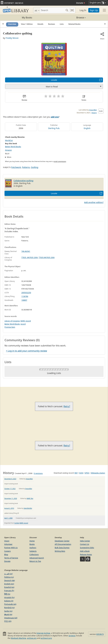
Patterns (26, 167)
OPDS (87, 473)
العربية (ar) (8, 574)
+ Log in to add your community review (26, 351)
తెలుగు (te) (8, 614)
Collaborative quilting (24, 181)
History (94, 113)
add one (55, 117)
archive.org (32, 638)
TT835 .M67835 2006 (30, 258)
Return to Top (35, 561)
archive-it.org (46, 638)
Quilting (35, 167)
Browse (70, 18)
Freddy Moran (12, 38)
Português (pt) (10, 604)
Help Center (85, 541)
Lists (62, 24)
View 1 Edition (27, 24)
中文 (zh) (8, 621)
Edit (101, 111)
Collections (34, 554)
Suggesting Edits (87, 548)
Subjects (33, 551)
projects (72, 636)
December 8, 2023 (10, 479)
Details (40, 24)
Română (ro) (9, 608)
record (23, 324)
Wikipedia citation (98, 473)
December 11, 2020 (11, 498)
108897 (24, 300)
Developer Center (62, 541)
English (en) (9, 584)
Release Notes (86, 554)
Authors (33, 548)
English (87, 128)
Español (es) (9, 587)
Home (32, 541)
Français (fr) (9, 591)
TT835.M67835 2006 (47, 258)
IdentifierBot (28, 508)
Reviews (51, 24)
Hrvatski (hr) (9, 597)
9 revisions (38, 473)
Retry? (67, 406)
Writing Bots (60, 551)
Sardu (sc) (8, 611)
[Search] (52, 10)
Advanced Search (37, 558)
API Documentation (63, 544)
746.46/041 (26, 251)
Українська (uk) (11, 618)
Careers (7, 551)
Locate (54, 80)
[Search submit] (67, 10)
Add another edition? (94, 202)
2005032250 (26, 293)
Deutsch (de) (9, 580)
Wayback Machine (19, 638)
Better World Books (13, 147)
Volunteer (8, 544)
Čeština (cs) (9, 577)
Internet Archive (43, 633)
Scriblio (17, 523)
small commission (60, 161)
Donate (81, 3)
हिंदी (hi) (7, 594)
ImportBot (93, 110)
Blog (6, 554)
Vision (7, 541)
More (9, 157)
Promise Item (10, 327)
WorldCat (9, 140)
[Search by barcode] (72, 10)
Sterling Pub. (54, 128)
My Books (27, 18)
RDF (76, 473)
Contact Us (85, 544)
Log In (83, 10)
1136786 (25, 296)
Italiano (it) (9, 601)
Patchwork (16, 167)
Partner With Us (11, 548)
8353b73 (100, 634)
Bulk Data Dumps (62, 548)
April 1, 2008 (8, 518)
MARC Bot (30, 498)
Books (32, 544)
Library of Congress (12, 321)
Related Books (74, 24)
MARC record (26, 321)
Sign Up (94, 10)
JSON (81, 473)
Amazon (8, 150)
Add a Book (85, 551)
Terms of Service (11, 558)
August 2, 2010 (9, 508)
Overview (12, 24)
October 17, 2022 (10, 489)
